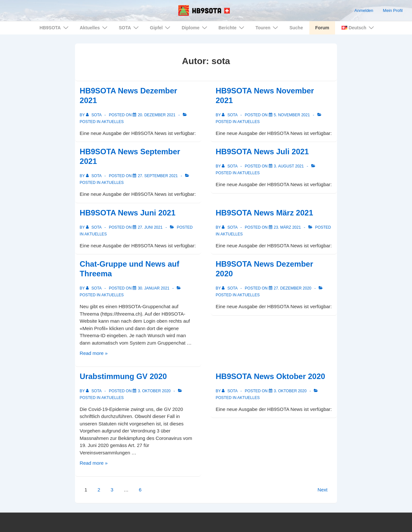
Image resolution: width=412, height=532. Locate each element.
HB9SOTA (55, 28)
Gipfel (161, 28)
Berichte (232, 28)
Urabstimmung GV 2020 (123, 376)
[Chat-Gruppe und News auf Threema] (154, 288)
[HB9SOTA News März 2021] (287, 227)
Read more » (94, 353)
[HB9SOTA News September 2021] (158, 176)
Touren (268, 28)
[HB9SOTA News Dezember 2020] (293, 288)
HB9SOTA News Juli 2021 (262, 152)
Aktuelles (94, 28)
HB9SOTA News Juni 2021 (128, 213)
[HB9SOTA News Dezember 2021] (157, 115)
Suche (296, 28)
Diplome (195, 28)
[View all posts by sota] (94, 115)
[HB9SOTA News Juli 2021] (289, 166)
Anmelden (364, 10)
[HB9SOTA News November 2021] (292, 115)
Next (323, 490)
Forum (322, 28)
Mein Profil (393, 10)
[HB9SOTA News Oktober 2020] (290, 391)
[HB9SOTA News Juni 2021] (150, 227)
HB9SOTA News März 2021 (264, 213)
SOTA (130, 28)
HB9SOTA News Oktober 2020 (270, 376)
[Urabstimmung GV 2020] (154, 391)
